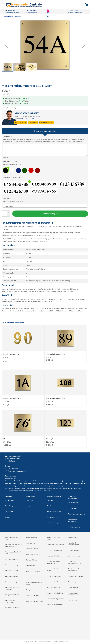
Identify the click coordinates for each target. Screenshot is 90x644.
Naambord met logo (12, 565)
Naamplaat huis (74, 537)
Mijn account (9, 500)
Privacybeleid (73, 503)
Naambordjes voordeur (34, 571)
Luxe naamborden (74, 556)
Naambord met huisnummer (10, 601)
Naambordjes (31, 543)
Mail (34, 116)
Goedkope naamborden (55, 545)
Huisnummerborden (54, 550)
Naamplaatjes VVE (11, 570)
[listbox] (45, 170)
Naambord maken (53, 556)
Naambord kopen (32, 549)
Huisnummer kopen (12, 582)
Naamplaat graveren (33, 554)
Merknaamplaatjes (11, 559)
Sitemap (7, 517)
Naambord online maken (53, 570)
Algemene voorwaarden (77, 514)
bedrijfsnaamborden (48, 483)
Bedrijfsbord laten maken (11, 538)
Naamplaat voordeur (12, 576)
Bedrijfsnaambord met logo (13, 553)
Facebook (29, 500)
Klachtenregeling (74, 527)
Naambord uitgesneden (55, 599)
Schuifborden (31, 565)
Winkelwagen (9, 506)
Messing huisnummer (11, 354)
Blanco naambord (53, 587)
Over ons (50, 500)
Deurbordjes (72, 600)
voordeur (8, 483)
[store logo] (24, 5)
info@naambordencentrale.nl (15, 471)
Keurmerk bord (31, 560)
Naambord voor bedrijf (34, 577)
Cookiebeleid (73, 508)
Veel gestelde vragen (54, 511)
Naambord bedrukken (55, 593)
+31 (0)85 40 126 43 (12, 468)
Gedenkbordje (73, 587)
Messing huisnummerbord (56, 354)
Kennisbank (9, 511)
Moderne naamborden (55, 604)
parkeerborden (62, 483)
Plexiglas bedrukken (33, 590)
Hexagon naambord (12, 595)
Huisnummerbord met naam (34, 583)
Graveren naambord (54, 576)
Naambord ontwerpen (76, 576)
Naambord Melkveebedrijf (73, 544)
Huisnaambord (52, 582)
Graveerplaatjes (74, 550)
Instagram (29, 506)
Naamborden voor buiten (53, 538)
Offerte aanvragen (53, 523)
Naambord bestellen (12, 608)
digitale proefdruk (15, 302)
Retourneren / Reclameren (73, 520)
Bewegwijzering (31, 537)
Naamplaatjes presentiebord (73, 594)
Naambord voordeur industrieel (12, 588)
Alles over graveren (75, 582)
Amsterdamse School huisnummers (76, 570)
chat (39, 116)
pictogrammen (75, 483)
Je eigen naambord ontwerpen (54, 562)
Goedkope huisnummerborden (75, 562)
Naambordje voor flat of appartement (13, 545)
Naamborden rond (32, 595)
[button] (6, 45)
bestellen (8, 488)
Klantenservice (52, 506)
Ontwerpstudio (52, 517)
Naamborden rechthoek (34, 601)
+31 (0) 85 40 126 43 (56, 311)
